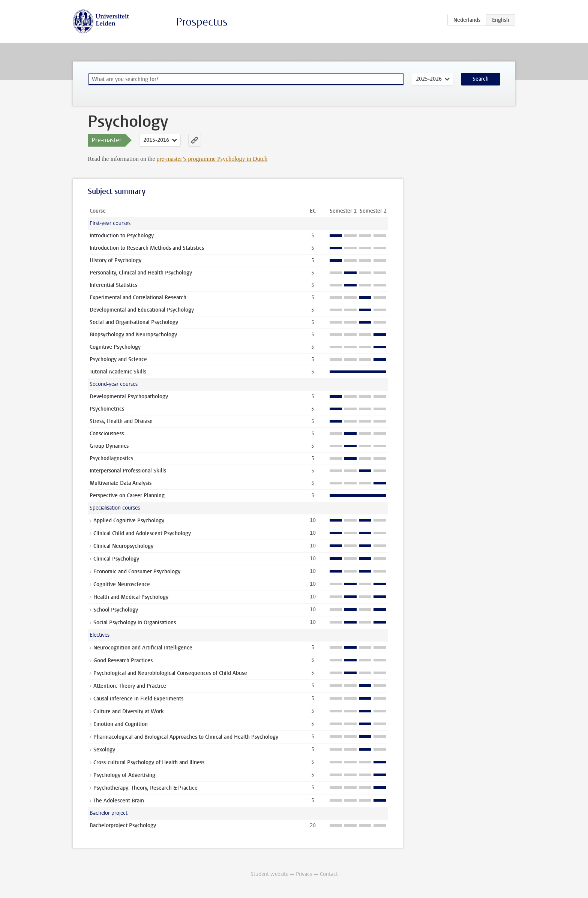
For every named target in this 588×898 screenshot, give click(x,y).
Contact (329, 874)
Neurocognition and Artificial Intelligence (143, 648)
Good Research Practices (123, 660)
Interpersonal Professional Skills (128, 471)
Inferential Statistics (113, 285)
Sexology (104, 750)
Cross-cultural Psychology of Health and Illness (149, 762)
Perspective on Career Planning (127, 495)
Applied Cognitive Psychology (129, 521)
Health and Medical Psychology (131, 597)
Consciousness (107, 434)
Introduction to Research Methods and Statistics (147, 248)
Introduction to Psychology (122, 236)
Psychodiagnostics (111, 458)
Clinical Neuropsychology (123, 546)
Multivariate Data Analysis (121, 483)
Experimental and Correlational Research (138, 298)
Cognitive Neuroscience (122, 584)
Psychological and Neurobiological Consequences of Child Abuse (170, 673)
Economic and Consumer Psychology (137, 572)
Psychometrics (107, 409)
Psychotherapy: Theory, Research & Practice (145, 788)
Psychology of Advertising (124, 775)
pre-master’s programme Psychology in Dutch (212, 159)
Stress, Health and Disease (121, 421)
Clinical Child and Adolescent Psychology (142, 533)
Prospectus (202, 22)
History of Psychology (115, 260)
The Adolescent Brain (119, 801)
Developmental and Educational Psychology (142, 310)
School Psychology (116, 610)
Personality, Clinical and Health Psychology (141, 273)
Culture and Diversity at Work (129, 711)
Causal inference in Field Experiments (138, 699)
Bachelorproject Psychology (123, 825)
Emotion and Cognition (121, 724)
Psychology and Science (118, 359)
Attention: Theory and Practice (130, 686)
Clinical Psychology (116, 559)
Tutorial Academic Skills (118, 372)
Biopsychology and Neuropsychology (133, 335)
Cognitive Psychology (115, 347)
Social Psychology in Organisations (135, 623)
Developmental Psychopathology (129, 397)
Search (481, 79)
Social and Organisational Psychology (134, 322)
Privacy (304, 874)
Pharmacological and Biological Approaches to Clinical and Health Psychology (186, 737)
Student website (269, 874)
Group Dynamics (109, 446)
